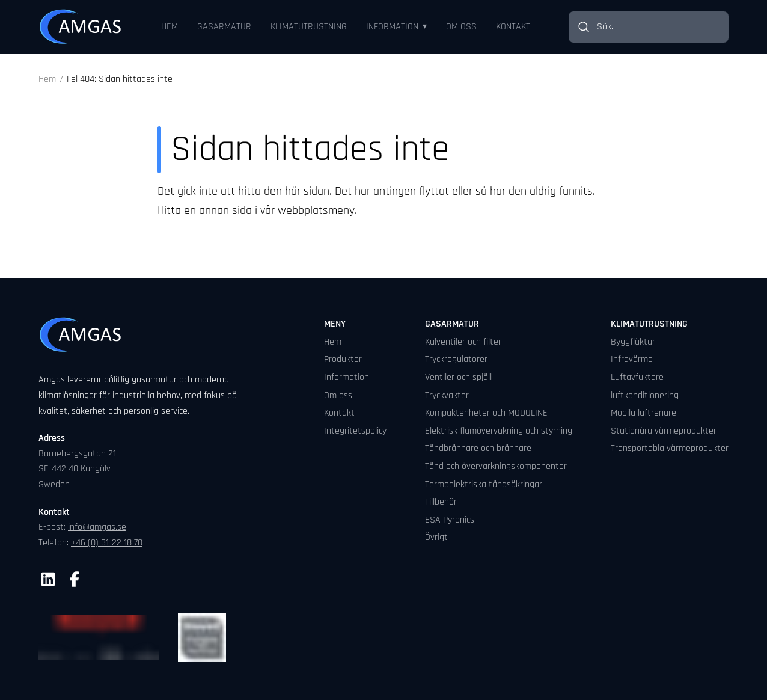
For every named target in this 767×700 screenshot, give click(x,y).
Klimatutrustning (309, 27)
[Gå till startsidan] (81, 27)
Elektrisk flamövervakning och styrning (499, 431)
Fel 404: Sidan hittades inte (120, 79)
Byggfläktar (633, 342)
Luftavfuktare (637, 377)
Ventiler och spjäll (458, 377)
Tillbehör (441, 502)
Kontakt (513, 27)
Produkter (343, 359)
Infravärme (632, 359)
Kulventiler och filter (463, 342)
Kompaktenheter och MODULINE (486, 413)
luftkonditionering (645, 395)
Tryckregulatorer (456, 359)
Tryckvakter (447, 395)
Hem (170, 27)
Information (392, 27)
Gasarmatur (224, 27)
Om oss (461, 27)
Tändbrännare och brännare (478, 448)
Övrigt (436, 537)
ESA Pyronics (450, 520)
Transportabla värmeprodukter (670, 448)
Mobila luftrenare (643, 413)
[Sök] (583, 27)
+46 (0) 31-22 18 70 (107, 543)
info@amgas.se (97, 527)
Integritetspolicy (355, 431)
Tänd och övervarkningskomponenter (496, 466)
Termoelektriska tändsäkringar (484, 484)
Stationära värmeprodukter (664, 431)
